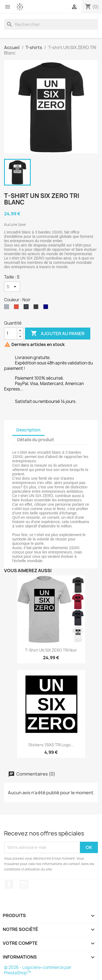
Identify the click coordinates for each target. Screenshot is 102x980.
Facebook (9, 884)
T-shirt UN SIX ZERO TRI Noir (51, 650)
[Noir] (27, 308)
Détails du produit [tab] (36, 440)
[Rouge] (17, 308)
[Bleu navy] (47, 308)
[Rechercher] (51, 24)
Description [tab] (28, 430)
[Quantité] (11, 334)
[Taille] (12, 287)
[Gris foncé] (37, 308)
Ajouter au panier (58, 334)
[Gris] (8, 308)
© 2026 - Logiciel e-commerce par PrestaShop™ (38, 970)
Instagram (24, 884)
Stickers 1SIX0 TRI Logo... (51, 745)
